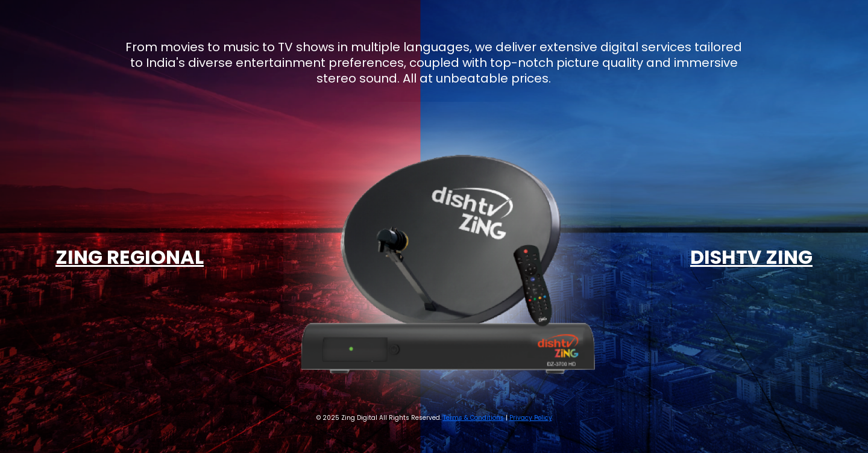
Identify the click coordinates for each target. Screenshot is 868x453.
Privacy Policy (531, 418)
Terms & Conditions (473, 418)
